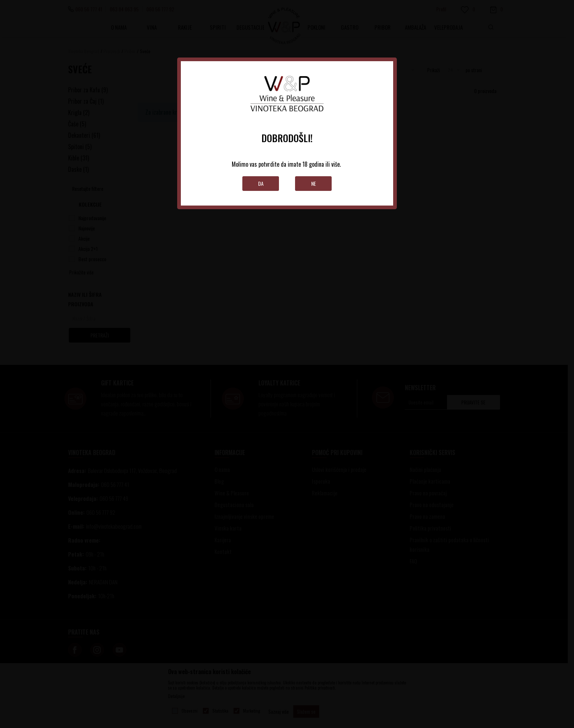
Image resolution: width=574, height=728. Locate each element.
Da (261, 183)
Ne (314, 183)
